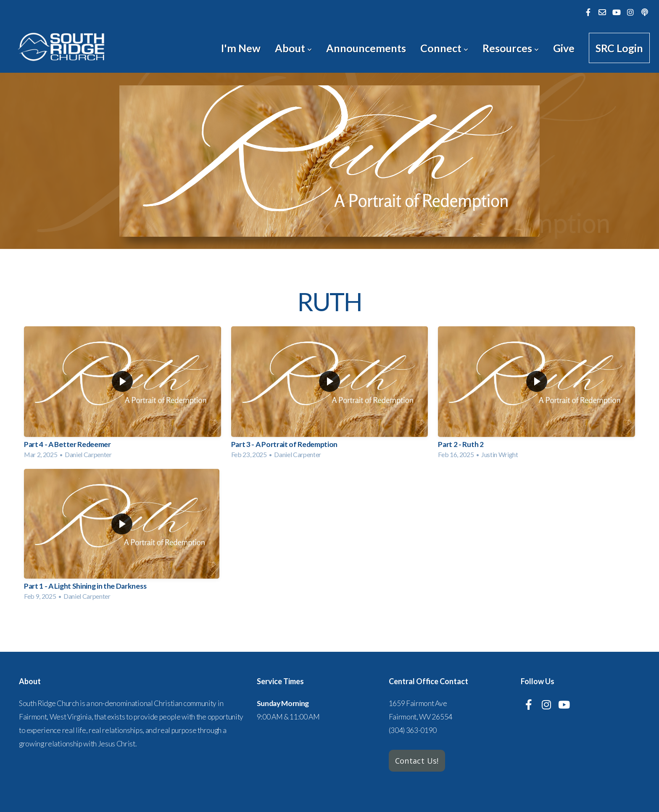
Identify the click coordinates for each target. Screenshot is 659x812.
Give (564, 48)
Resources (511, 48)
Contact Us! (417, 761)
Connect (444, 48)
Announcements (366, 48)
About (293, 48)
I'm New (241, 48)
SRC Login (619, 48)
